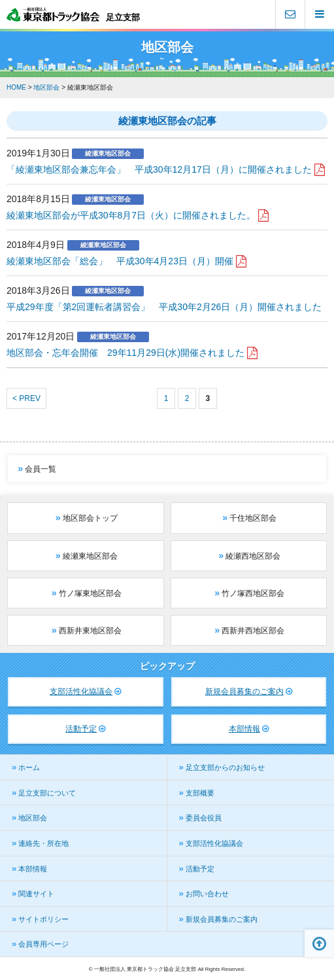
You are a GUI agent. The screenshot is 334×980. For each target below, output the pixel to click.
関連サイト (36, 894)
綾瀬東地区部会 (90, 556)
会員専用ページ (43, 944)
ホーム (29, 767)
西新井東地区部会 (90, 631)
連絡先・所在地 (43, 843)
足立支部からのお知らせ (225, 767)
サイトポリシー (43, 919)
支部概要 (200, 793)
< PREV (26, 398)
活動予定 (81, 729)
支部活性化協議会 (81, 691)
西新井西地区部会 (253, 631)
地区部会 (33, 818)
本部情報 (244, 729)
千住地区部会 (253, 518)
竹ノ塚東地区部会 (90, 593)
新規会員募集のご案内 (244, 691)
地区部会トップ (90, 518)
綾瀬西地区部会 (253, 556)
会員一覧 (41, 469)
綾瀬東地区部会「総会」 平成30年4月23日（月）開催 (120, 261)
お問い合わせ (207, 894)
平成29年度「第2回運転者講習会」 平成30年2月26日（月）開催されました (164, 307)
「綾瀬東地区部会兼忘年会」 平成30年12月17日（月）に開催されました (159, 169)
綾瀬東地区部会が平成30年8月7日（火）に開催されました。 (131, 215)
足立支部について (47, 793)
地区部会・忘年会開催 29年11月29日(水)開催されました (125, 353)
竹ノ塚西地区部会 (253, 593)
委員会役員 (204, 818)
